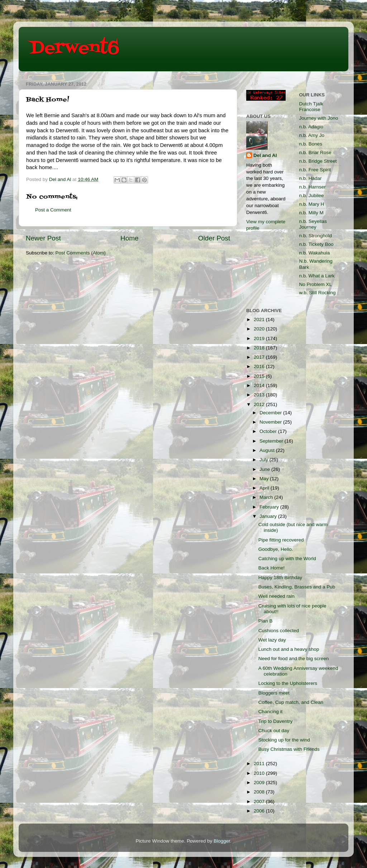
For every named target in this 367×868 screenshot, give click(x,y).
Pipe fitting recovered (281, 540)
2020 (260, 329)
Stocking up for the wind (284, 740)
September (272, 441)
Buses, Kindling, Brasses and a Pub (297, 587)
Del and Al (265, 155)
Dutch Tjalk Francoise (311, 107)
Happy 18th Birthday (280, 578)
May (265, 479)
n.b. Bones (311, 144)
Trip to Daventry (276, 721)
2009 (260, 783)
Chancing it (271, 712)
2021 (260, 319)
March (267, 497)
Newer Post (43, 238)
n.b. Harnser (313, 187)
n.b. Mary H (312, 204)
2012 (260, 404)
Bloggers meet (274, 693)
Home (129, 238)
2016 (260, 366)
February (270, 507)
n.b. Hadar (311, 178)
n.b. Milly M (311, 213)
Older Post (214, 238)
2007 (260, 802)
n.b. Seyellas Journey (313, 224)
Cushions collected (279, 631)
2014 (260, 385)
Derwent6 (74, 48)
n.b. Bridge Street (318, 161)
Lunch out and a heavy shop (289, 649)
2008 (260, 792)
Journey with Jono (319, 118)
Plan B (266, 621)
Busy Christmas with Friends (289, 749)
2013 (260, 395)
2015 (260, 376)
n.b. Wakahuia (315, 253)
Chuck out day (274, 731)
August (268, 450)
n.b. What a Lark (317, 276)
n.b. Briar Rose (315, 152)
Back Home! (272, 568)
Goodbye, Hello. (276, 549)
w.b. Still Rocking (318, 293)
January (269, 516)
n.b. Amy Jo (312, 135)
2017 (260, 357)
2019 (260, 338)
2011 (260, 764)
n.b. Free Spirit (315, 170)
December (271, 413)
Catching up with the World (287, 559)
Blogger (222, 841)
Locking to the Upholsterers (288, 683)
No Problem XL (316, 284)
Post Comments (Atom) (81, 253)
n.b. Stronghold (316, 236)
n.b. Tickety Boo (316, 244)
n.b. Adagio (311, 127)
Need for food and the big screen (294, 659)
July (264, 460)
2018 (260, 348)
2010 (260, 773)
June (265, 469)
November (271, 422)
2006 (260, 811)
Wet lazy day (272, 640)
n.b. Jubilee (312, 195)
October (269, 431)
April (265, 488)
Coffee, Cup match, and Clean (291, 702)
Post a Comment (53, 210)
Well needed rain (277, 596)
